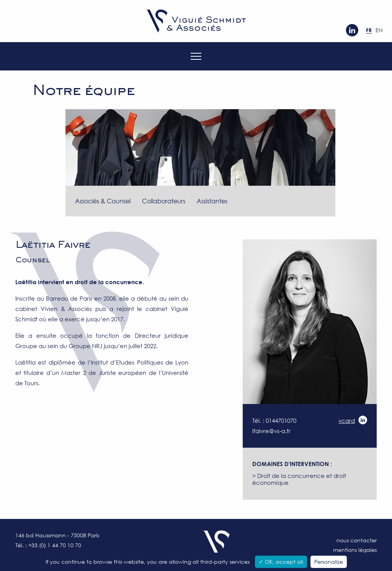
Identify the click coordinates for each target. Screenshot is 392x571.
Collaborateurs (164, 201)
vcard (347, 420)
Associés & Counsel (103, 201)
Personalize (329, 562)
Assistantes (212, 201)
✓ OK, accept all (281, 562)
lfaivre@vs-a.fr (271, 431)
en (379, 30)
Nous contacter (357, 540)
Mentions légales (355, 550)
